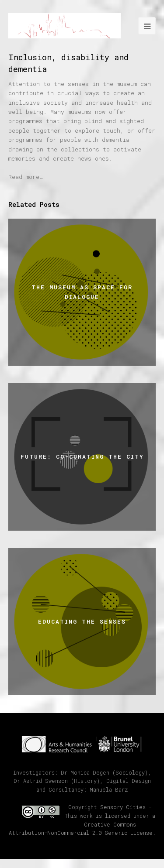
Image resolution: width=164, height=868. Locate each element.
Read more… (26, 177)
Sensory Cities (123, 807)
